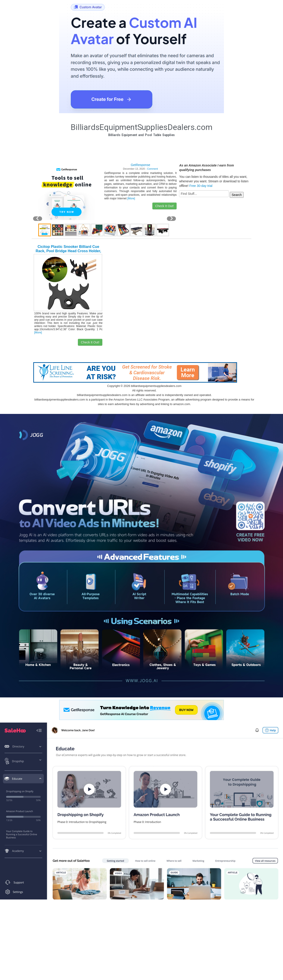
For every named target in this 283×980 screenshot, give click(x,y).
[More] (131, 198)
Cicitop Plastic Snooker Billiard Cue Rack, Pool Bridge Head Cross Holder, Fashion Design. (68, 251)
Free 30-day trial (201, 186)
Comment (153, 169)
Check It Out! (165, 206)
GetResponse (141, 165)
